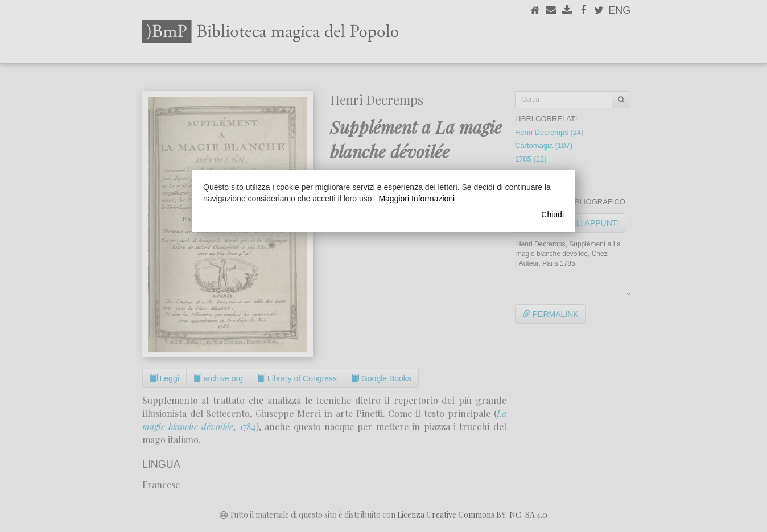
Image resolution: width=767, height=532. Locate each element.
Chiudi (552, 215)
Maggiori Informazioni (417, 199)
